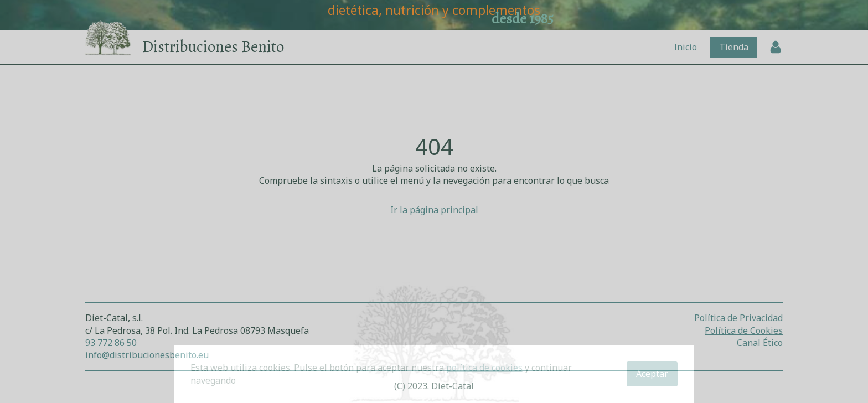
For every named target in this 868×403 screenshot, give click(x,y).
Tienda (734, 47)
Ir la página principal (434, 210)
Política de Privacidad (738, 318)
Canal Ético (760, 343)
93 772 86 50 (111, 343)
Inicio (685, 47)
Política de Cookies (744, 330)
